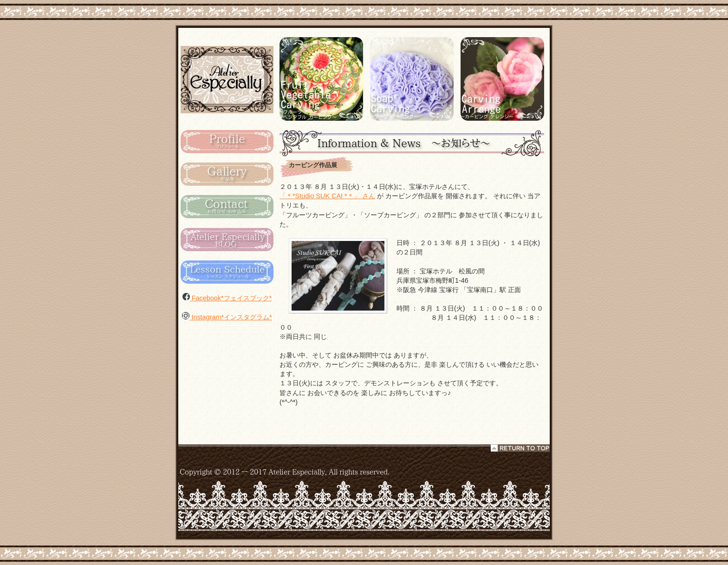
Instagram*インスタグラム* (227, 317)
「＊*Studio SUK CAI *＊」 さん (327, 196)
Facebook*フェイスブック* (227, 298)
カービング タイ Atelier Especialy (227, 79)
